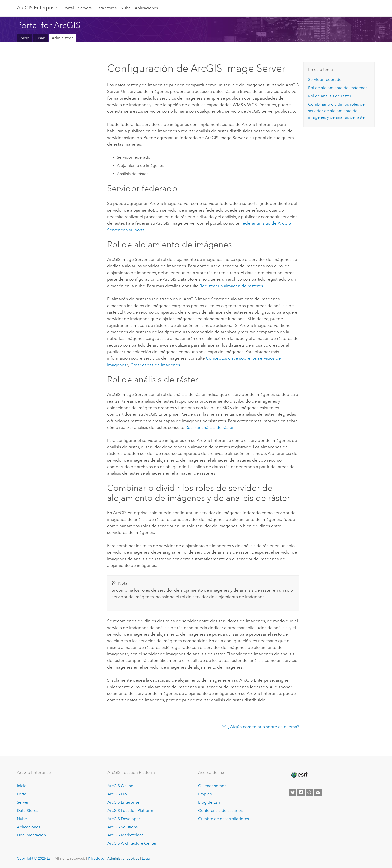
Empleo (205, 794)
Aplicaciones (146, 8)
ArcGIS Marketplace (126, 835)
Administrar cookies (123, 858)
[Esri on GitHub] (309, 792)
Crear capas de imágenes (155, 365)
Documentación (31, 835)
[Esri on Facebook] (301, 792)
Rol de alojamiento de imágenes (338, 88)
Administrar (62, 38)
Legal (146, 858)
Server (23, 802)
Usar (41, 38)
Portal (69, 8)
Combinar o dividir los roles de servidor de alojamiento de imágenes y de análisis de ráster (337, 111)
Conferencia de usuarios (220, 810)
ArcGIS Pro (117, 794)
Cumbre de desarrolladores (224, 819)
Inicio (25, 38)
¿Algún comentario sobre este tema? (264, 727)
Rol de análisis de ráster (330, 96)
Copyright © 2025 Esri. (35, 858)
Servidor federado (325, 80)
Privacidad (96, 858)
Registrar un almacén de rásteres (231, 286)
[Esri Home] (299, 775)
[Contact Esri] (318, 792)
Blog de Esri (209, 802)
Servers (85, 8)
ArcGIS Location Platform (130, 810)
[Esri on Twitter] (292, 792)
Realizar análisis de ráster (209, 427)
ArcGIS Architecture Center (132, 843)
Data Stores (106, 8)
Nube (126, 8)
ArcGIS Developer (124, 819)
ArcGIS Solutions (123, 827)
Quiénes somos (212, 786)
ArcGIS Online (120, 786)
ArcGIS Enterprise (37, 8)
